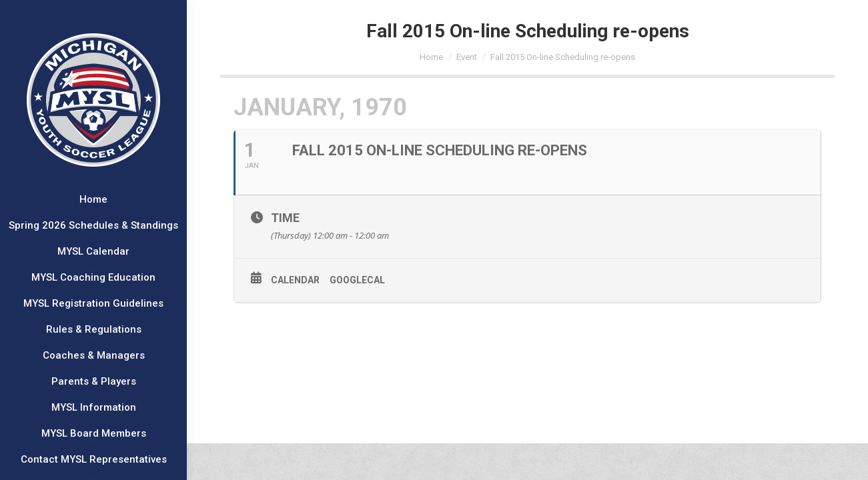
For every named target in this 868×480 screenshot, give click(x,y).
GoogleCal (357, 280)
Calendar (295, 280)
